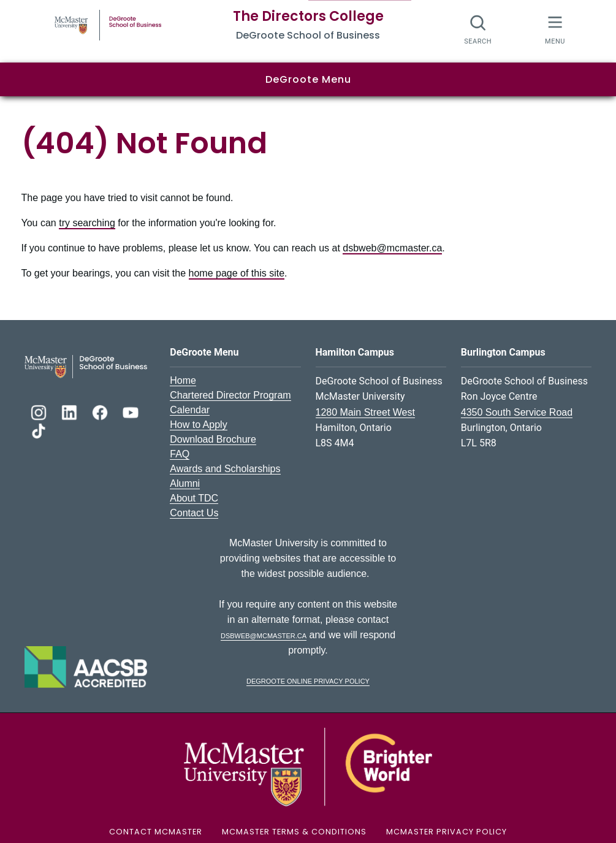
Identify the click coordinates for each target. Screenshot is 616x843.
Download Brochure (213, 439)
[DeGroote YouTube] (131, 411)
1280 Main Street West (365, 412)
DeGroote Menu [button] (308, 79)
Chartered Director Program (230, 395)
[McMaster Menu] (555, 29)
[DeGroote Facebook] (101, 411)
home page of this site (237, 273)
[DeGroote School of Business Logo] (86, 366)
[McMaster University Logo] (308, 766)
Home (183, 380)
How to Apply (198, 425)
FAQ (180, 454)
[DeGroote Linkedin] (70, 411)
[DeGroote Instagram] (40, 411)
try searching (87, 223)
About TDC (194, 498)
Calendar (190, 410)
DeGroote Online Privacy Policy (308, 680)
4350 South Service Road (517, 412)
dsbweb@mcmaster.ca (392, 248)
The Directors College (308, 16)
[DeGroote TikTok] (39, 429)
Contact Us (194, 513)
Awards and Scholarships (225, 469)
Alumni (185, 483)
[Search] (478, 29)
